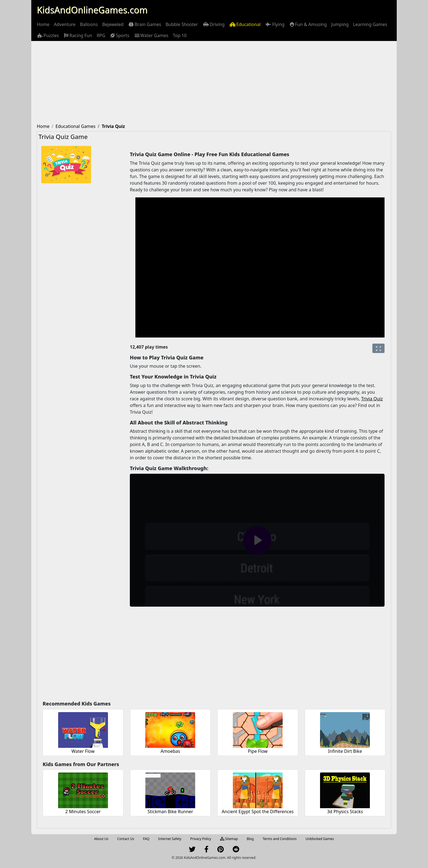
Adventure (65, 24)
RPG (101, 35)
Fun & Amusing (308, 24)
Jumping (340, 24)
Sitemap (229, 839)
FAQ (146, 839)
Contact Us (126, 839)
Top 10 (180, 35)
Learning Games (370, 24)
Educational (245, 24)
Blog (250, 839)
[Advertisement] (214, 83)
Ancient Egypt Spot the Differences (258, 812)
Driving (213, 24)
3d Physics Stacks (345, 812)
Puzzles (48, 35)
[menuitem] (43, 24)
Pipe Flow (258, 751)
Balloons (89, 24)
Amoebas (170, 751)
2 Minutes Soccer (83, 812)
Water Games (151, 35)
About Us (101, 839)
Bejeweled (113, 24)
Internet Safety (170, 839)
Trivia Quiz (372, 399)
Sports (119, 35)
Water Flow (83, 751)
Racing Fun (78, 35)
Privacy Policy (201, 839)
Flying (275, 24)
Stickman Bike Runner (170, 812)
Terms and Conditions (280, 839)
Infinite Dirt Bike (345, 751)
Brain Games (145, 24)
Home (43, 24)
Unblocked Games (320, 839)
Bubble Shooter (182, 24)
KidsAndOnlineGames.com (92, 10)
